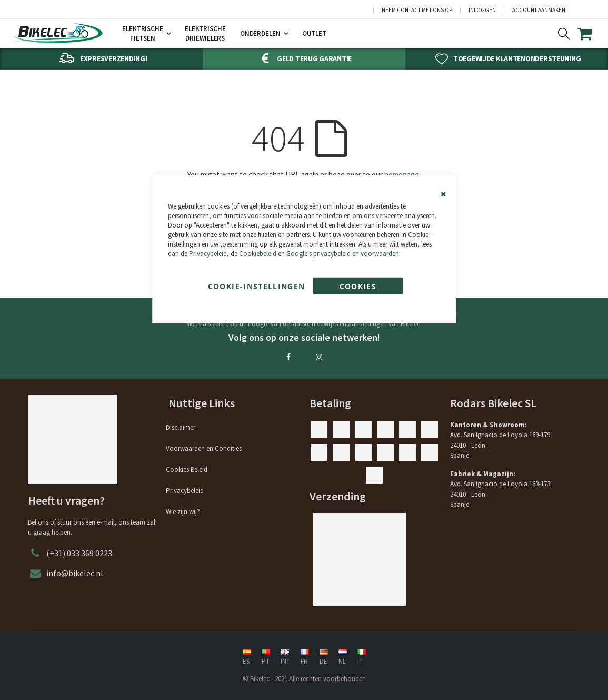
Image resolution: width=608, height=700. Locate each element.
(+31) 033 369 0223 (79, 553)
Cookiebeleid (258, 254)
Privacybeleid (208, 254)
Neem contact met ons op (417, 10)
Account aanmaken (539, 10)
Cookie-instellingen (257, 286)
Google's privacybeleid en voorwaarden (343, 254)
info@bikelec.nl (75, 573)
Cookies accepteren (358, 287)
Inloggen (482, 10)
